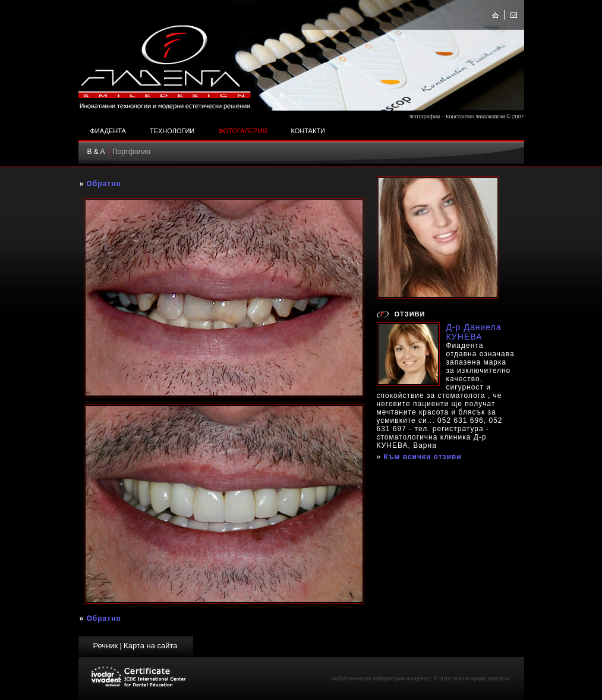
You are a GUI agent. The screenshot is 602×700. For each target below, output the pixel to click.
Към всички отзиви (423, 457)
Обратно (104, 184)
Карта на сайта (150, 646)
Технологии (172, 131)
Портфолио (131, 152)
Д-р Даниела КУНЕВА (474, 332)
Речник (105, 646)
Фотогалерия (242, 131)
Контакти (308, 131)
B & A (96, 152)
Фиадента (108, 131)
